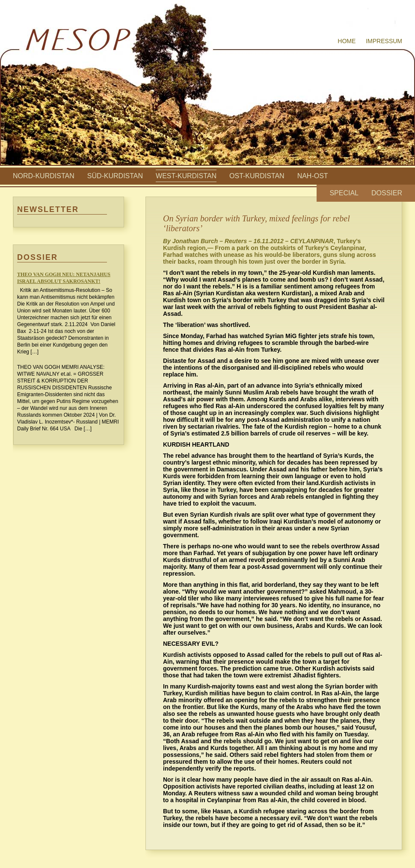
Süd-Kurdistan (115, 176)
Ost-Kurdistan (257, 176)
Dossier (387, 193)
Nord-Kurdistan (44, 176)
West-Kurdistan (186, 176)
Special (344, 193)
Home (347, 41)
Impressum (384, 41)
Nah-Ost (313, 176)
